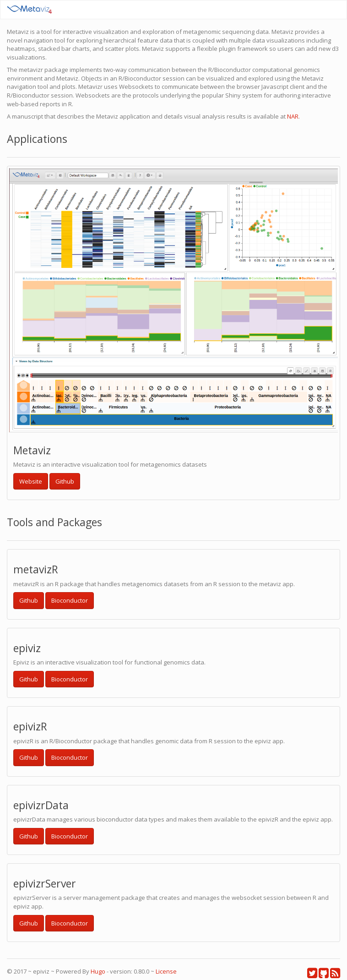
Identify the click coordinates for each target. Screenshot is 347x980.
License (166, 971)
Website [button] (31, 481)
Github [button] (65, 481)
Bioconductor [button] (70, 600)
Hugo (98, 971)
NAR (293, 116)
